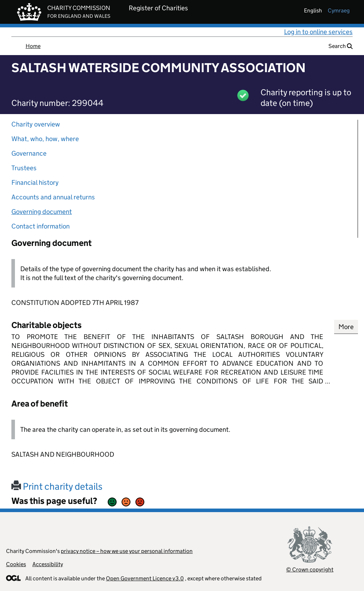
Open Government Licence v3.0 (145, 578)
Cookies (16, 564)
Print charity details (57, 486)
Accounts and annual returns (53, 197)
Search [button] (341, 46)
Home (33, 46)
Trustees (24, 168)
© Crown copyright (310, 569)
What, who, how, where (45, 139)
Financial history (35, 182)
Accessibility (48, 564)
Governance (29, 153)
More (346, 327)
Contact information (41, 226)
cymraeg (339, 10)
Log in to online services (318, 32)
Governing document (42, 212)
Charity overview (36, 124)
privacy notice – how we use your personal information (127, 551)
